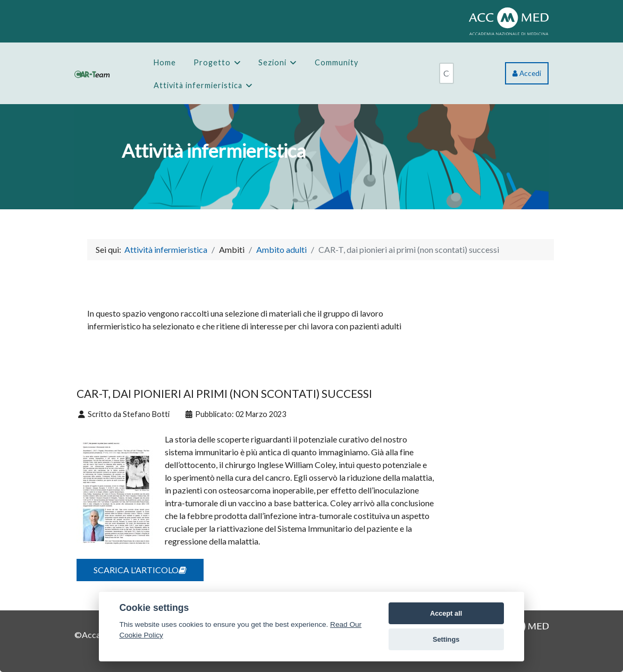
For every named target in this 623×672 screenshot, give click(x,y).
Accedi (527, 73)
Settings (446, 639)
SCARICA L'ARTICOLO (140, 570)
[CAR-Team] (92, 73)
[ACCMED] (509, 20)
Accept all (446, 613)
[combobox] (447, 73)
